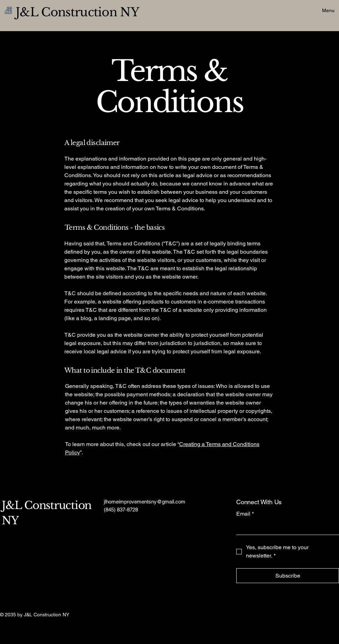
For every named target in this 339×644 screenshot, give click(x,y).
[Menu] (321, 10)
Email (245, 514)
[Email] (286, 528)
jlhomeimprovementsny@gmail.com (145, 502)
